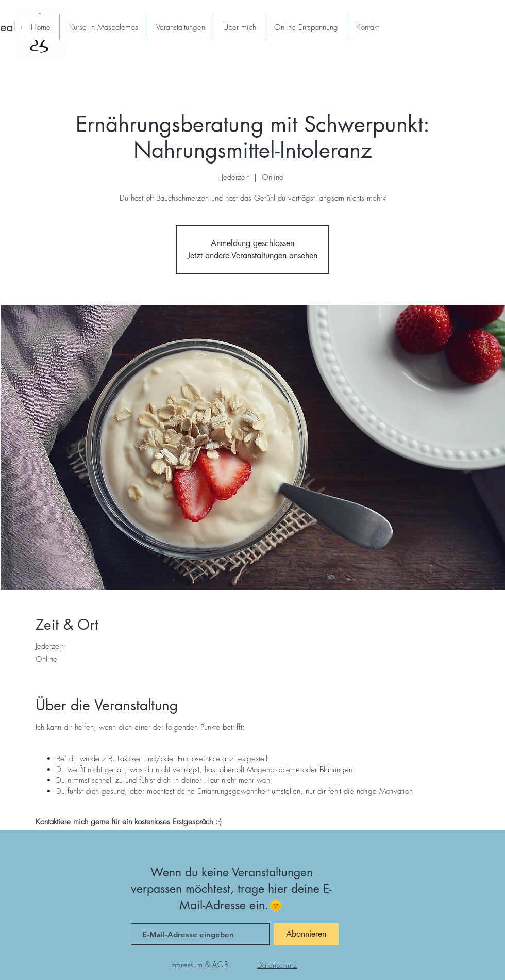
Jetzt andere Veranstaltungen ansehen (252, 256)
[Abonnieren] (306, 934)
